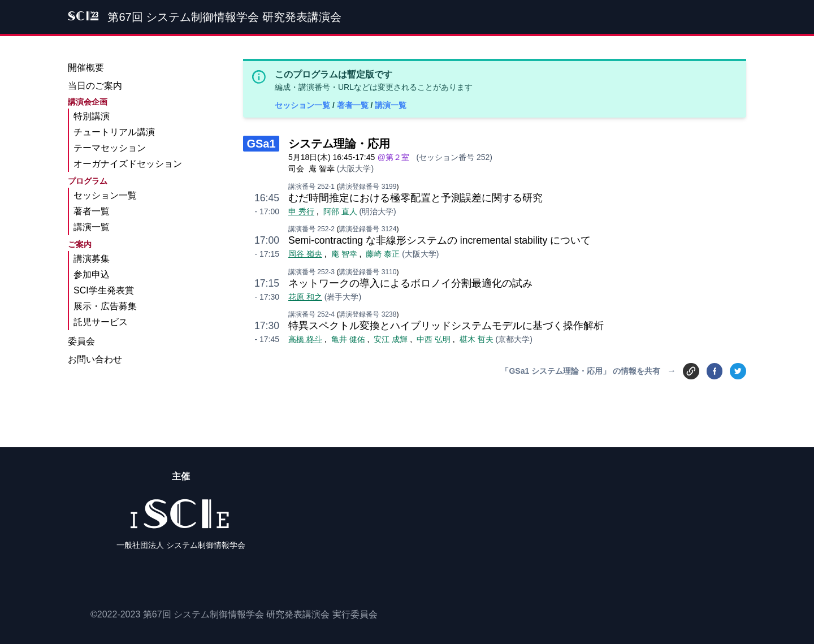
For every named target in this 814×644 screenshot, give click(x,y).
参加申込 (92, 275)
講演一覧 (391, 105)
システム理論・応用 (339, 144)
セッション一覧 (304, 105)
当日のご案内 (95, 86)
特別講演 (92, 116)
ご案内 (80, 244)
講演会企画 (88, 102)
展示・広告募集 (105, 306)
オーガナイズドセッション (128, 164)
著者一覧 (354, 105)
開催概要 (86, 68)
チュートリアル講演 (114, 132)
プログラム (88, 181)
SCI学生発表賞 (104, 290)
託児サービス (101, 322)
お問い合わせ (95, 359)
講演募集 (92, 259)
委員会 (81, 341)
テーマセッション (110, 148)
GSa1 (261, 144)
